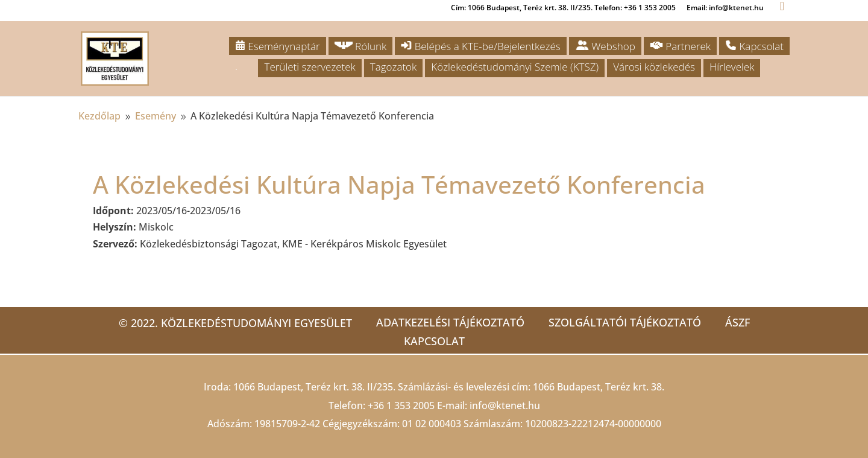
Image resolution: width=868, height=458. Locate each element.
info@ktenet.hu (505, 406)
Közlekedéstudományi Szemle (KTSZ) (515, 67)
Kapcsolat (754, 46)
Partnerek (680, 46)
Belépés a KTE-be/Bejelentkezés (480, 46)
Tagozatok (393, 67)
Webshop (605, 46)
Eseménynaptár (278, 46)
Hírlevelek (732, 67)
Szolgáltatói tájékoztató (625, 322)
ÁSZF (737, 322)
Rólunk (361, 46)
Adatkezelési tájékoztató (450, 322)
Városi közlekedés (654, 67)
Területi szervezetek (310, 67)
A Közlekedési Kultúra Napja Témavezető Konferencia (399, 184)
